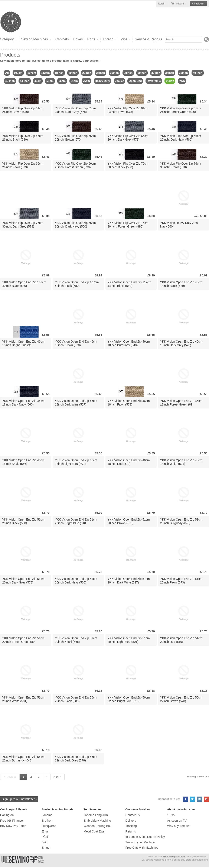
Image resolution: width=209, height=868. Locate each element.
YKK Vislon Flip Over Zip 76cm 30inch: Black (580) (128, 165)
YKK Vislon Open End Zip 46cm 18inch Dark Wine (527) (76, 403)
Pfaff (45, 837)
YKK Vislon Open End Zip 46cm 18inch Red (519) (129, 462)
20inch (73, 73)
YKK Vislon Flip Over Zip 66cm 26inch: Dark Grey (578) (128, 138)
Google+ (207, 799)
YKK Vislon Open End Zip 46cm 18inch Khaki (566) (23, 462)
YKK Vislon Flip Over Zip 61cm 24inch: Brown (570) (23, 110)
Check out (198, 4)
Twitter (192, 799)
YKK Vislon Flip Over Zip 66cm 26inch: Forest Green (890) (75, 165)
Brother (47, 821)
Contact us (133, 815)
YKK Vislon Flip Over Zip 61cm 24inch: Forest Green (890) (181, 110)
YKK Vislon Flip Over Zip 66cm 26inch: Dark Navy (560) (181, 138)
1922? (171, 815)
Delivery (131, 821)
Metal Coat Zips (94, 831)
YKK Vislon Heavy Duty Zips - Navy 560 (180, 225)
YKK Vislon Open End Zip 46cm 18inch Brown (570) (76, 343)
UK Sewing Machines (174, 857)
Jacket (119, 81)
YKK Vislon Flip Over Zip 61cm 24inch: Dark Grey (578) (75, 110)
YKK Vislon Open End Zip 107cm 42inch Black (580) (77, 284)
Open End (135, 81)
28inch (128, 73)
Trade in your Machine (140, 842)
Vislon (170, 81)
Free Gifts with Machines (142, 848)
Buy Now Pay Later (13, 826)
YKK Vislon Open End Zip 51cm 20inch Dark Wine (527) (129, 581)
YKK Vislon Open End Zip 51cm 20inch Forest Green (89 (23, 640)
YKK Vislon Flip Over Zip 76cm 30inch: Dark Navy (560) (75, 225)
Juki (45, 842)
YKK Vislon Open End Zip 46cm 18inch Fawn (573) (129, 403)
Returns (131, 831)
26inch (114, 73)
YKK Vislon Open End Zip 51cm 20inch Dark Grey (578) (23, 581)
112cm (45, 73)
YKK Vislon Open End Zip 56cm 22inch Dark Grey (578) (76, 759)
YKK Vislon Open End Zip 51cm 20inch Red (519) (181, 640)
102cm (18, 73)
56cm (62, 81)
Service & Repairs (148, 39)
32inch (156, 73)
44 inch (25, 81)
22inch (87, 73)
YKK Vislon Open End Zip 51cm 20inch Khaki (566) (76, 640)
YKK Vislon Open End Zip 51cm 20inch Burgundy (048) (181, 521)
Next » (58, 777)
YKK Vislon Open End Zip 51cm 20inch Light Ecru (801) (129, 640)
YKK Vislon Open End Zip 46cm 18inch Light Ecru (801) (76, 462)
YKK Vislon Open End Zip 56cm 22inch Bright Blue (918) (129, 699)
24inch (100, 73)
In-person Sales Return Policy (145, 837)
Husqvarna (49, 826)
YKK (182, 81)
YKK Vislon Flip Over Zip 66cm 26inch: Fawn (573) (23, 165)
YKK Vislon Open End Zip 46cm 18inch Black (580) (181, 284)
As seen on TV (177, 821)
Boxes (78, 39)
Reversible (154, 81)
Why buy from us (178, 826)
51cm (50, 81)
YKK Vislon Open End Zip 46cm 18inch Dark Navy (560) (23, 403)
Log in (162, 4)
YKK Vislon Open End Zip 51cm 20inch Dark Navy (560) (76, 581)
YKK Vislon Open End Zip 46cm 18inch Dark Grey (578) (181, 343)
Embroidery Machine (97, 821)
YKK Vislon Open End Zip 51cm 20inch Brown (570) (129, 521)
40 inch (198, 73)
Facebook (185, 799)
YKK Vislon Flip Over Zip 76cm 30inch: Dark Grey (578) (23, 225)
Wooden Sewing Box (98, 826)
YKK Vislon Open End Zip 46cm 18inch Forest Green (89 (181, 403)
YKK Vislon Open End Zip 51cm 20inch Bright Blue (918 (76, 521)
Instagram (200, 799)
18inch (59, 73)
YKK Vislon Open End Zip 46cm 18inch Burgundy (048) (129, 343)
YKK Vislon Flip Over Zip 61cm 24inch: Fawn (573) (128, 110)
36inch (183, 73)
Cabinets (62, 39)
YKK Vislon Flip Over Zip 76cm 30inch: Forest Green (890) (128, 225)
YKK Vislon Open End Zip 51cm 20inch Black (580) (23, 521)
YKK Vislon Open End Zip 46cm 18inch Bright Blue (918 (23, 343)
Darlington (7, 815)
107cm (32, 73)
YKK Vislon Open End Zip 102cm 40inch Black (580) (24, 284)
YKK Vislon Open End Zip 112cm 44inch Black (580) (130, 284)
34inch (169, 73)
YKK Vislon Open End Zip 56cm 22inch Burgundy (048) (23, 759)
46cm (38, 81)
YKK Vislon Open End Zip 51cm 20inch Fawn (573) (181, 581)
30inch (142, 73)
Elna (45, 831)
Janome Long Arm (96, 815)
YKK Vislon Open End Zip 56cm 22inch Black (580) (76, 699)
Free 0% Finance (12, 821)
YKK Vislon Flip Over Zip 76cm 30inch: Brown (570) (181, 165)
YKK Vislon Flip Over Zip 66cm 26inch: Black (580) (23, 138)
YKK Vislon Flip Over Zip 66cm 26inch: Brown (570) (75, 138)
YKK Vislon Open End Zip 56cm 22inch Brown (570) (181, 699)
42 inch (10, 81)
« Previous (10, 777)
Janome (47, 815)
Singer (46, 848)
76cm (86, 81)
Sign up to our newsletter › (19, 799)
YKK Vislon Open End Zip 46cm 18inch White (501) (181, 462)
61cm (74, 81)
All (7, 73)
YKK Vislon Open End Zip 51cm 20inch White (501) (23, 699)
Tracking (131, 826)
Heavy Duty (103, 81)
